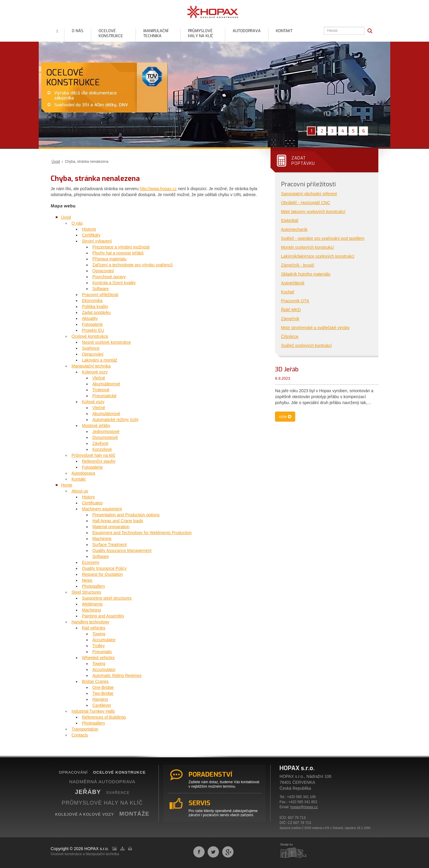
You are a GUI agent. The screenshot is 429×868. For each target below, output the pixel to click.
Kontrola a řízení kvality (114, 283)
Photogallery (94, 586)
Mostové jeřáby (96, 426)
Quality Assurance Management (122, 550)
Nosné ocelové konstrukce (106, 342)
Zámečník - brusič (297, 265)
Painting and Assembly (103, 616)
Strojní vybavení (97, 241)
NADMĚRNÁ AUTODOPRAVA (102, 782)
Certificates (92, 503)
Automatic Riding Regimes (117, 675)
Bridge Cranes (95, 681)
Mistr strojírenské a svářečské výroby (315, 328)
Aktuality (90, 318)
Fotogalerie (92, 324)
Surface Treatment (109, 545)
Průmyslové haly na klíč (93, 455)
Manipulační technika (91, 366)
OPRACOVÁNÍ (73, 772)
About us (80, 491)
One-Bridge (103, 687)
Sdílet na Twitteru (213, 852)
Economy (91, 562)
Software (101, 289)
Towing (99, 634)
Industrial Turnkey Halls (93, 711)
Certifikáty (91, 235)
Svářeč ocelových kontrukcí (306, 345)
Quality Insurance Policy (104, 568)
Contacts (80, 735)
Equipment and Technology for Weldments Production (142, 533)
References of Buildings (104, 717)
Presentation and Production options (126, 515)
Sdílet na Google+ (228, 852)
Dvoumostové (105, 437)
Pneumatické (104, 396)
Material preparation (111, 527)
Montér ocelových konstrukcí (307, 247)
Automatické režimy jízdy (115, 420)
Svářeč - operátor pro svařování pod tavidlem (323, 238)
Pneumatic (102, 652)
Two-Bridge (103, 693)
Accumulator (104, 640)
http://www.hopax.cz (158, 189)
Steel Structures (86, 592)
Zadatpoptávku (303, 161)
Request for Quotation (102, 574)
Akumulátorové (106, 384)
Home (67, 485)
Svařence (91, 348)
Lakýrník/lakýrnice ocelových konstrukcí (318, 256)
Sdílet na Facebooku (199, 852)
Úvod (56, 162)
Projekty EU (93, 330)
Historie (89, 229)
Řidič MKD (291, 310)
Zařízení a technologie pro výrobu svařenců (132, 265)
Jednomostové (106, 431)
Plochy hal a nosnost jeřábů (118, 253)
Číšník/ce (290, 337)
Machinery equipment (102, 509)
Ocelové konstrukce (90, 336)
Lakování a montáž (100, 360)
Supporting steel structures (107, 598)
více (285, 417)
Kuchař (287, 292)
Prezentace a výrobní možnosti (121, 247)
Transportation (85, 729)
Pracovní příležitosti (100, 295)
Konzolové (102, 449)
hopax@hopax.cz (304, 807)
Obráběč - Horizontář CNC (306, 203)
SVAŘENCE (118, 793)
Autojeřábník (293, 283)
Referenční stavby (99, 461)
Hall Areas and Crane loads (118, 521)
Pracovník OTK (295, 301)
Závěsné (100, 443)
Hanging (100, 699)
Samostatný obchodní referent (309, 194)
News (87, 580)
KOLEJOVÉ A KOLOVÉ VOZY (85, 814)
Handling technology (90, 622)
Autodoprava (83, 473)
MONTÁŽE (135, 814)
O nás (77, 223)
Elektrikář (290, 220)
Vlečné (99, 378)
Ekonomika (92, 301)
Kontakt (79, 479)
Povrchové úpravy (109, 277)
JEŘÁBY (88, 792)
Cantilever (102, 705)
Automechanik (294, 229)
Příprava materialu (109, 259)
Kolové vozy (93, 402)
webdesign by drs (294, 851)
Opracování (103, 271)
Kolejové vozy (95, 372)
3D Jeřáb (287, 369)
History (88, 497)
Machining (102, 539)
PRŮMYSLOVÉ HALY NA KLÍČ (102, 803)
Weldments (92, 604)
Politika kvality (95, 306)
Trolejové (101, 390)
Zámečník (290, 319)
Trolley (99, 646)
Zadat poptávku (96, 312)
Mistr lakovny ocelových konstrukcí (313, 212)
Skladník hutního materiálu (306, 274)
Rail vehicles (94, 628)
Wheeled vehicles (98, 658)
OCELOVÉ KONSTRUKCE (119, 772)
